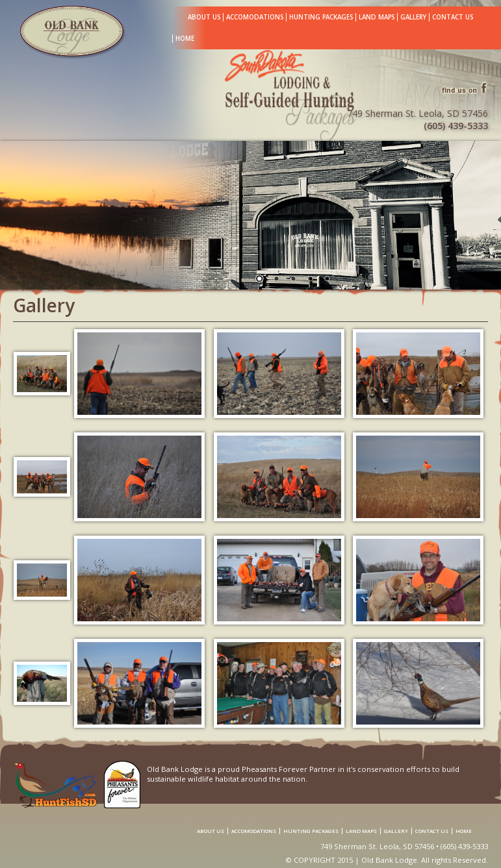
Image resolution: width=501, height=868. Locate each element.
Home (185, 39)
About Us (204, 17)
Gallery (413, 17)
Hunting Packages (321, 17)
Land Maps (377, 17)
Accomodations (255, 17)
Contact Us (453, 17)
